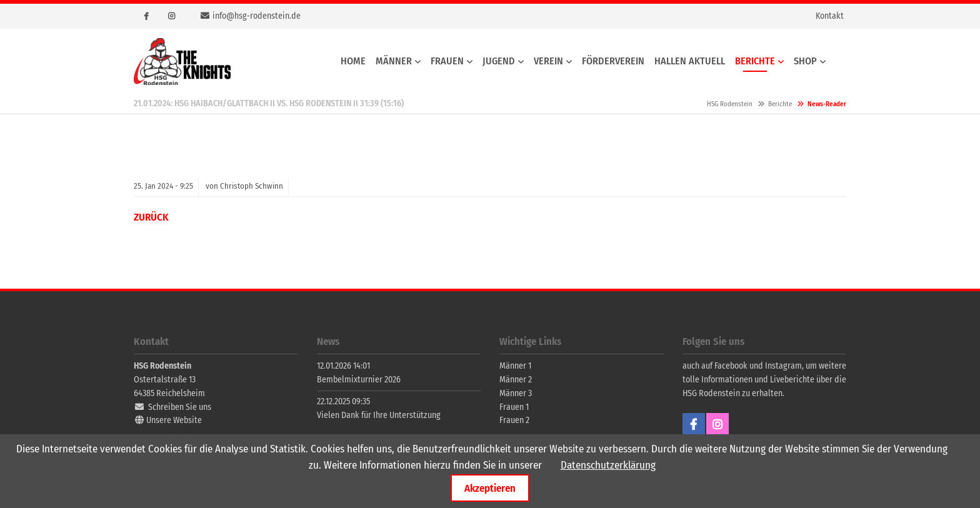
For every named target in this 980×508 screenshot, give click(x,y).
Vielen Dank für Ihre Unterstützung (379, 415)
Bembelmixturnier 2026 (359, 380)
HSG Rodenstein (182, 62)
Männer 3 (516, 393)
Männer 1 (515, 366)
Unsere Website (174, 420)
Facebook (146, 16)
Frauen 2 (514, 420)
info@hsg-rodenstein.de (257, 16)
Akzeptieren (490, 488)
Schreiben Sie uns (180, 407)
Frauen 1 (514, 407)
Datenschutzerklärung (608, 465)
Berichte (780, 104)
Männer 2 (516, 380)
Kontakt (830, 16)
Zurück (151, 217)
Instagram (171, 16)
